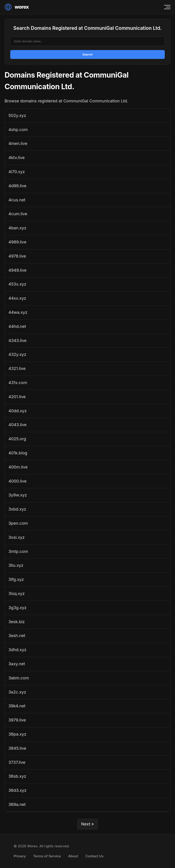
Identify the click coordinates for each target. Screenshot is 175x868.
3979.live (17, 720)
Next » (87, 824)
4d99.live (17, 186)
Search (87, 54)
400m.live (18, 467)
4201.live (17, 397)
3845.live (17, 748)
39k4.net (17, 706)
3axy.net (17, 664)
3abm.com (19, 678)
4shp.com (18, 130)
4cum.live (18, 214)
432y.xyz (17, 354)
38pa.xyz (17, 734)
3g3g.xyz (17, 608)
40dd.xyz (18, 411)
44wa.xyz (18, 312)
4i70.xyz (17, 172)
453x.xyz (17, 284)
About (73, 856)
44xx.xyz (17, 298)
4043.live (18, 425)
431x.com (18, 383)
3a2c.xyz (17, 692)
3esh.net (17, 636)
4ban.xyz (17, 228)
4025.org (17, 439)
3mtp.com (18, 551)
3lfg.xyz (16, 579)
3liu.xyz (16, 565)
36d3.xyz (17, 790)
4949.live (17, 270)
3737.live (17, 762)
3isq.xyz (17, 593)
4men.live (18, 143)
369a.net (17, 804)
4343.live (17, 340)
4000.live (17, 481)
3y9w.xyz (18, 495)
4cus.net (17, 200)
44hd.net (17, 326)
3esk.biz (17, 622)
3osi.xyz (17, 537)
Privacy (20, 856)
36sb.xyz (17, 776)
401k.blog (18, 453)
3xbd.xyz (17, 509)
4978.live (17, 256)
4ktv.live (17, 158)
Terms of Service (47, 856)
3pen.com (18, 523)
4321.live (17, 368)
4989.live (17, 242)
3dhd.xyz (17, 650)
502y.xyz (17, 115)
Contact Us (94, 856)
